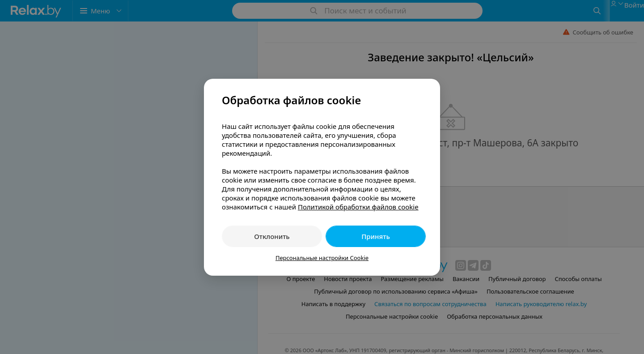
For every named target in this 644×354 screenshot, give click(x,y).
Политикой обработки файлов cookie (358, 207)
